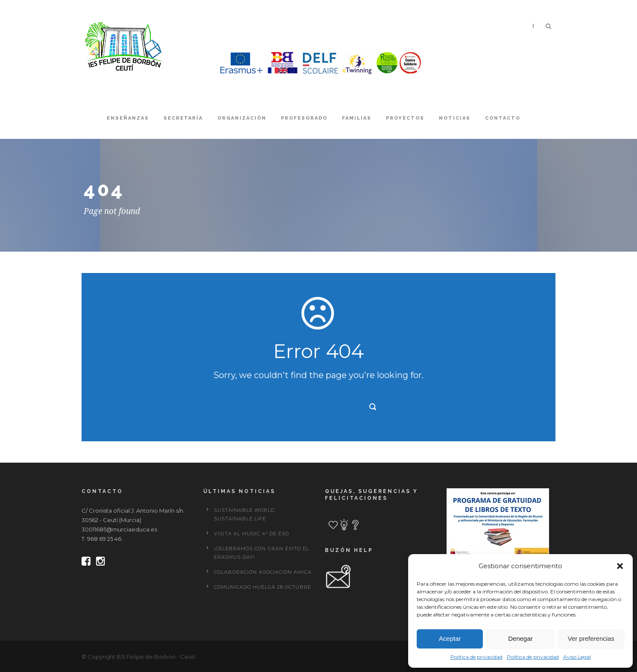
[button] (620, 566)
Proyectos (405, 118)
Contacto (503, 118)
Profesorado (304, 118)
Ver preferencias (591, 638)
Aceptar (450, 638)
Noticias (455, 118)
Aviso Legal (577, 657)
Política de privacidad (476, 657)
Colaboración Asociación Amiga (263, 572)
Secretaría (183, 118)
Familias (357, 118)
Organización (242, 118)
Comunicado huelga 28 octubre (263, 587)
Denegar (520, 638)
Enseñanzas (128, 118)
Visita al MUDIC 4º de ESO (251, 534)
